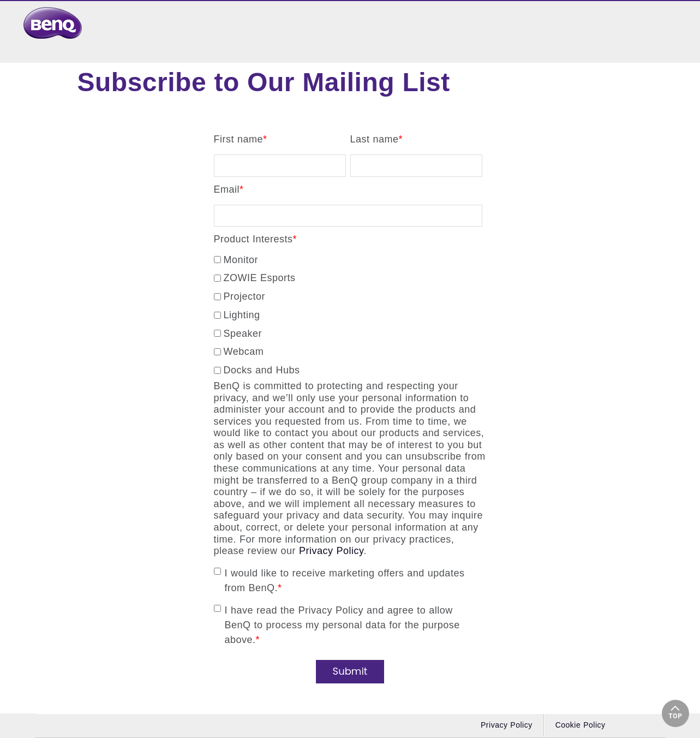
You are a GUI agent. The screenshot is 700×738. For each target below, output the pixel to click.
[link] (56, 23)
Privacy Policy (331, 551)
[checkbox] (348, 313)
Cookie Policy (581, 725)
